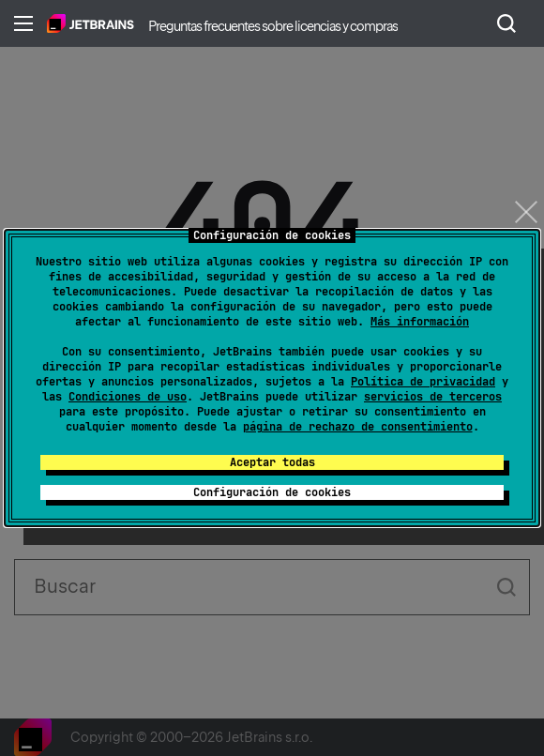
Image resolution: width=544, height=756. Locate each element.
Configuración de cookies (272, 492)
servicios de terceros (433, 397)
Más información (420, 322)
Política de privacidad (423, 382)
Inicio (91, 23)
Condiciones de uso (128, 397)
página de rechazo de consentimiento (358, 427)
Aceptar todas (272, 462)
